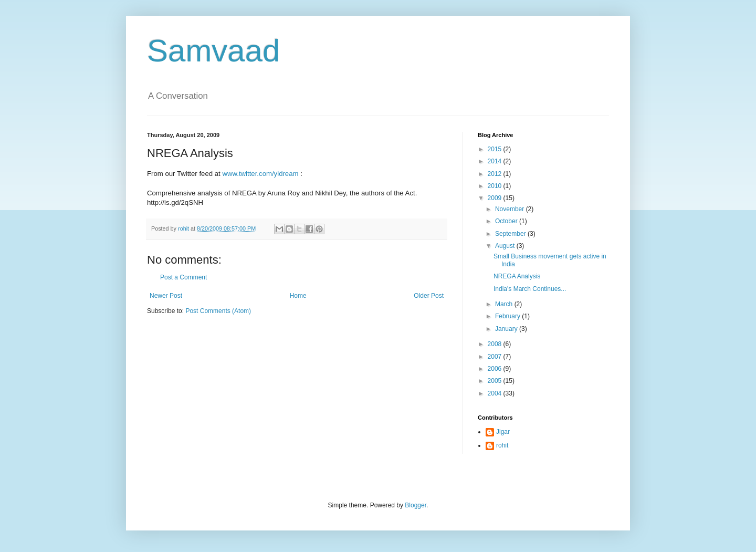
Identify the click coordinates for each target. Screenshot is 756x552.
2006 (496, 369)
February (508, 316)
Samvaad (213, 51)
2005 (496, 381)
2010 (496, 186)
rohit (502, 445)
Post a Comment (183, 277)
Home (298, 296)
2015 (496, 149)
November (511, 209)
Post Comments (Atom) (218, 311)
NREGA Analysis (517, 276)
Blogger (416, 505)
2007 (496, 357)
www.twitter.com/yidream (260, 174)
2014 (496, 161)
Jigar (503, 432)
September (511, 234)
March (505, 304)
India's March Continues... (530, 289)
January (507, 329)
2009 (496, 198)
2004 (496, 393)
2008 (496, 344)
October (507, 221)
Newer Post (166, 296)
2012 (496, 174)
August (506, 246)
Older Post (429, 296)
